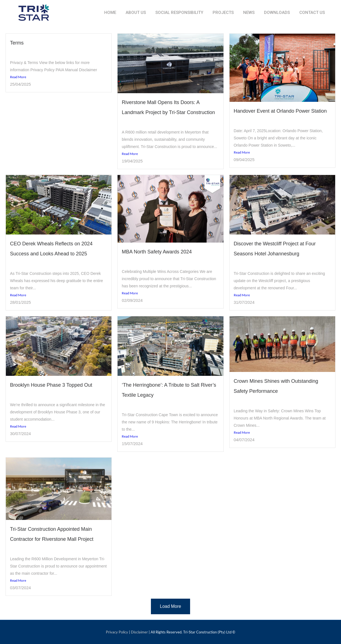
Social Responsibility (179, 13)
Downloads (277, 13)
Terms (17, 43)
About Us (136, 13)
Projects (223, 13)
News (249, 13)
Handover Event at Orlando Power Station (280, 111)
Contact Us (312, 13)
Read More (18, 77)
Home (110, 13)
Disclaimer (139, 632)
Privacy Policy (117, 632)
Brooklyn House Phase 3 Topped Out (51, 385)
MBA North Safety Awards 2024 (157, 252)
